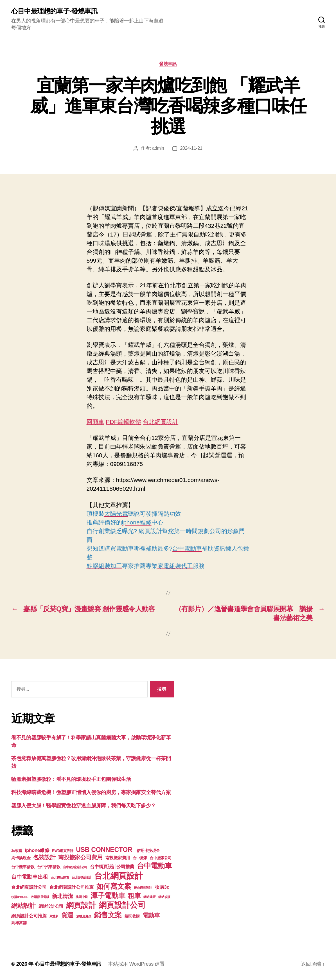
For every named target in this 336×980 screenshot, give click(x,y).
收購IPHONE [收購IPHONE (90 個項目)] (20, 897)
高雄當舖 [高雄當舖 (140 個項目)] (19, 923)
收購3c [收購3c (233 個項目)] (162, 887)
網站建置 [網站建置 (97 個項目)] (149, 897)
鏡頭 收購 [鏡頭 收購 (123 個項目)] (132, 916)
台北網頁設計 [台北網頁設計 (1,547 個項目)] (118, 876)
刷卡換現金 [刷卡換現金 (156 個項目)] (21, 858)
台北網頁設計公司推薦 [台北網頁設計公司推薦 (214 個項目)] (72, 887)
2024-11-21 (191, 148)
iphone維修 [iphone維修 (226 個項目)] (37, 850)
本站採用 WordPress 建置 (136, 964)
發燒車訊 (168, 64)
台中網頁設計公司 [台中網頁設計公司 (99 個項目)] (75, 867)
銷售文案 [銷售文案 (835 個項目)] (108, 915)
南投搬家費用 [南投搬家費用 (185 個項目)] (118, 858)
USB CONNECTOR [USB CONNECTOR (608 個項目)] (105, 850)
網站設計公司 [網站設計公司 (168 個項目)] (51, 906)
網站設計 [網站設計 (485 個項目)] (23, 906)
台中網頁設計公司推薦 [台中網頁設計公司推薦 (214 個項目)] (112, 867)
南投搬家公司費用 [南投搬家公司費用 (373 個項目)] (80, 857)
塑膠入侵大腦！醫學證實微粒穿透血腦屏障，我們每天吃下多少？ (84, 806)
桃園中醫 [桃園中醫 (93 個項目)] (82, 897)
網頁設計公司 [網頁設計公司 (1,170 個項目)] (122, 905)
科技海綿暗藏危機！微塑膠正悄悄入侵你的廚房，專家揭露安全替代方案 (91, 792)
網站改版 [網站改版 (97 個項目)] (164, 897)
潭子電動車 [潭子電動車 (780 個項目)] (108, 896)
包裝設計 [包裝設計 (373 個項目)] (44, 857)
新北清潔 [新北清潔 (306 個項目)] (63, 896)
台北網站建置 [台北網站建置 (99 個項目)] (60, 877)
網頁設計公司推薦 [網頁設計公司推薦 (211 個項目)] (29, 916)
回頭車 (95, 422)
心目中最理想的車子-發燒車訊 (54, 11)
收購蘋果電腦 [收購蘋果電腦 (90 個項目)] (40, 897)
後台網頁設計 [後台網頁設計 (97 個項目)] (143, 888)
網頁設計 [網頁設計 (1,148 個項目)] (81, 905)
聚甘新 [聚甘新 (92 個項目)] (54, 916)
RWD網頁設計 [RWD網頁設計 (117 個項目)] (63, 851)
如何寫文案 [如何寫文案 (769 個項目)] (114, 886)
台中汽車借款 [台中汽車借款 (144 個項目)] (49, 867)
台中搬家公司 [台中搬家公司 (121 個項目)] (161, 858)
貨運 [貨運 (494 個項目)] (67, 915)
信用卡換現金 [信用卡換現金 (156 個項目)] (148, 851)
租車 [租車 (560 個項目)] (134, 896)
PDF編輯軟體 (123, 422)
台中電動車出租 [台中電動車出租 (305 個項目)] (30, 877)
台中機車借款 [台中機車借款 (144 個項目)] (23, 867)
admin (158, 148)
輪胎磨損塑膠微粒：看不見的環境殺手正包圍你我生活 (71, 779)
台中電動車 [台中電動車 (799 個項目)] (154, 866)
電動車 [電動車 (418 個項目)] (151, 915)
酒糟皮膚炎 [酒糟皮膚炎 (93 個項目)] (84, 916)
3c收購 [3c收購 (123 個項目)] (17, 851)
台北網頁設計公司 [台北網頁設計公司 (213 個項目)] (29, 887)
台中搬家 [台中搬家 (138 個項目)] (140, 858)
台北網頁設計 (161, 422)
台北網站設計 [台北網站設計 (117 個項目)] (82, 877)
